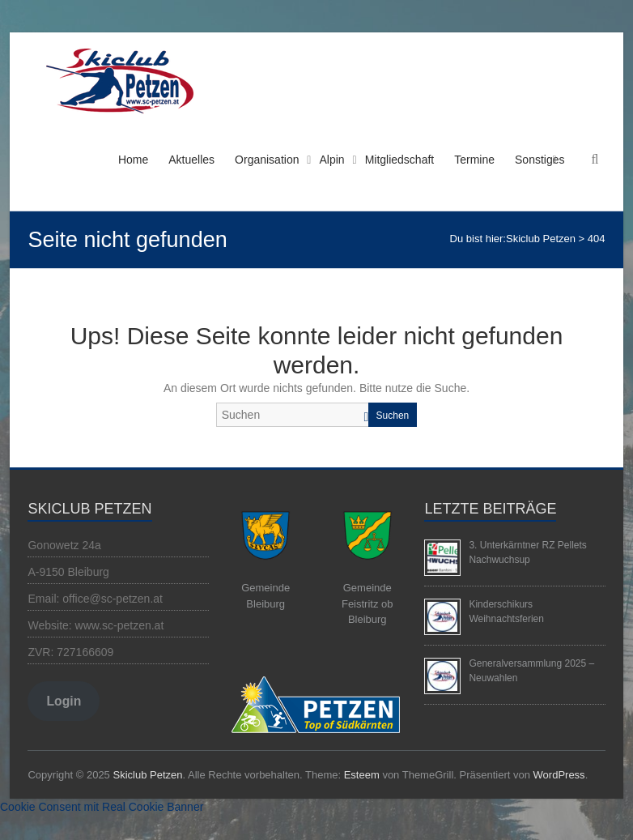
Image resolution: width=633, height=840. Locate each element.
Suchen (393, 416)
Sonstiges (540, 160)
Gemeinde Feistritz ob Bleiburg (367, 603)
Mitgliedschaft (400, 160)
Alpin (331, 160)
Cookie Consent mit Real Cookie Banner (102, 807)
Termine (474, 160)
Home (133, 160)
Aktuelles (191, 160)
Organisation (267, 160)
